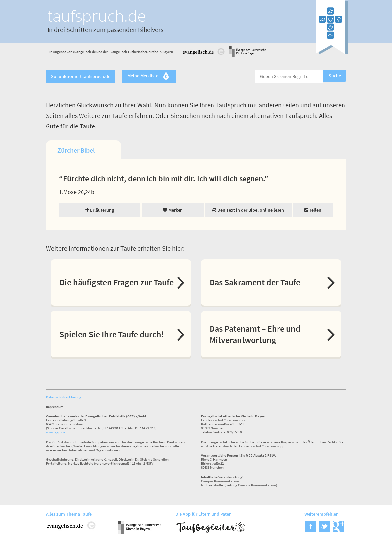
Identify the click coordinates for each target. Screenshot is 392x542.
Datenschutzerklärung (64, 397)
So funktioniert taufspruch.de (81, 76)
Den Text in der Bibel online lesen (248, 210)
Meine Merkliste (149, 76)
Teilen (313, 210)
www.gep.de (55, 432)
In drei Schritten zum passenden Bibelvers (105, 30)
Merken (173, 210)
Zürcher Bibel (76, 150)
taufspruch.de (97, 16)
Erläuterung (100, 210)
